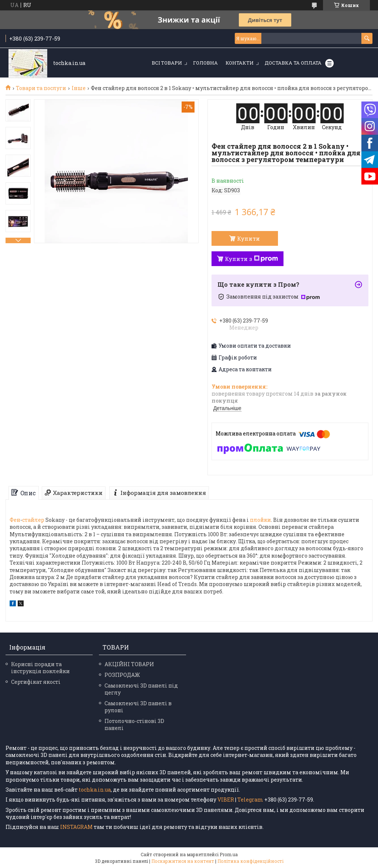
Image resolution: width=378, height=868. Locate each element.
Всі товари (167, 63)
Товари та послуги (41, 88)
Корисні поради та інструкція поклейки (40, 668)
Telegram (250, 800)
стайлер (33, 520)
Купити (248, 238)
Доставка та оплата (293, 63)
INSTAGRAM (77, 827)
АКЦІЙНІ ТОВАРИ (129, 664)
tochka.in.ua (95, 790)
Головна (205, 63)
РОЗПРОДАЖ (122, 675)
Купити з (251, 259)
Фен (15, 520)
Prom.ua (229, 854)
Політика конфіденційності (250, 861)
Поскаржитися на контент (183, 861)
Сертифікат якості (36, 682)
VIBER (226, 800)
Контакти (240, 63)
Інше (79, 88)
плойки (260, 520)
